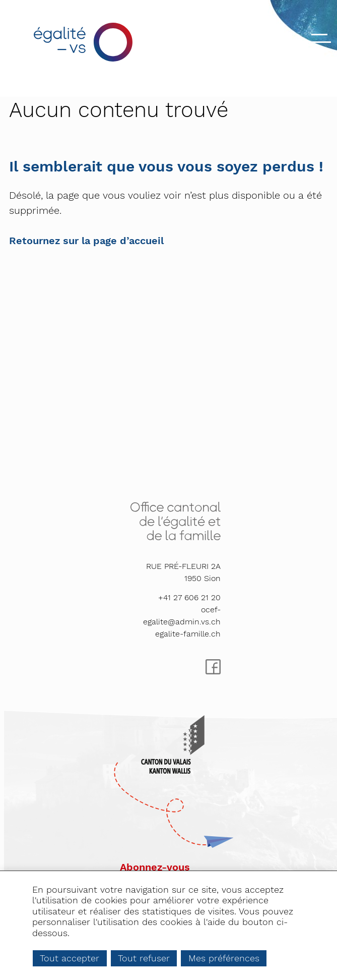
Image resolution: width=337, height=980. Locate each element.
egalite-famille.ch (188, 634)
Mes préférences (224, 958)
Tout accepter (70, 958)
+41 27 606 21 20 (189, 597)
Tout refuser (144, 958)
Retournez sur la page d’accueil (86, 241)
